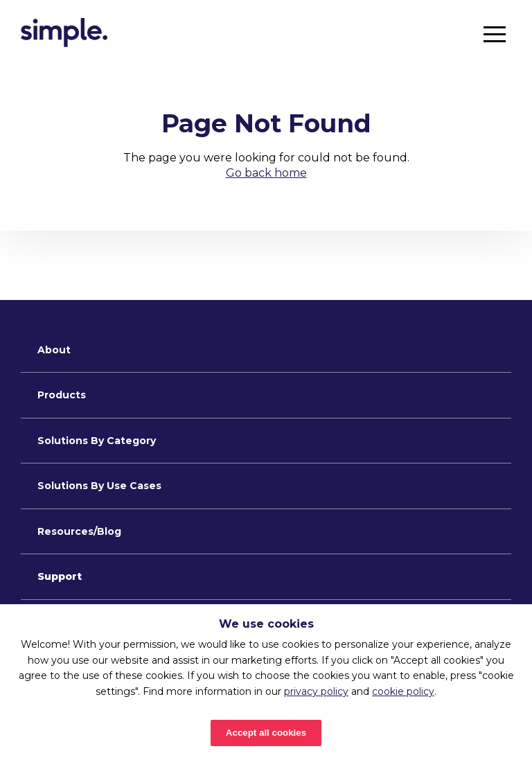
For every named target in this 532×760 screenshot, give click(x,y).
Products (62, 395)
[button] (495, 34)
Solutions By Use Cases (99, 486)
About (54, 350)
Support (60, 576)
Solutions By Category (97, 441)
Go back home (266, 173)
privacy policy (316, 691)
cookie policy (403, 691)
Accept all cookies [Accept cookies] (266, 733)
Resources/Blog (79, 531)
